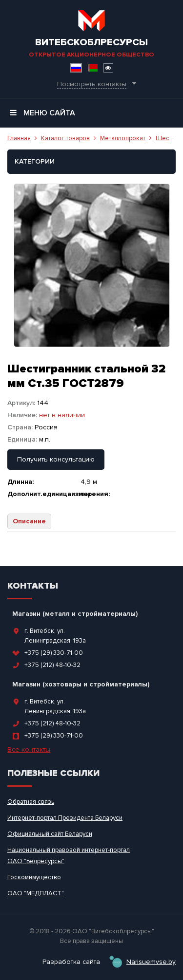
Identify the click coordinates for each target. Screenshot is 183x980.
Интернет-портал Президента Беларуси (65, 818)
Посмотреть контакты (92, 84)
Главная (19, 138)
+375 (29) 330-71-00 (54, 653)
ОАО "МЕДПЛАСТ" (36, 893)
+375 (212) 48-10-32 (52, 665)
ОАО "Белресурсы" (36, 861)
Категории (35, 161)
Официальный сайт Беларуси (50, 834)
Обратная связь (31, 802)
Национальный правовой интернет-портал (69, 850)
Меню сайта (42, 113)
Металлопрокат (123, 138)
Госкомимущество (34, 877)
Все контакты (29, 749)
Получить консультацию (56, 459)
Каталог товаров (65, 138)
